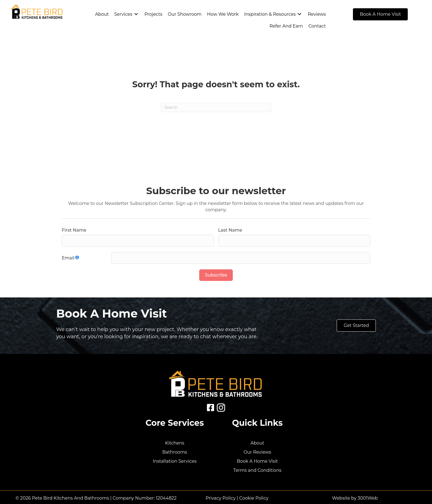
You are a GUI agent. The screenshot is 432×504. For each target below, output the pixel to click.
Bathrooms (175, 452)
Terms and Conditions (257, 471)
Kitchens (175, 443)
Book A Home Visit (257, 461)
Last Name (230, 230)
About (257, 443)
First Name (74, 230)
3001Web (368, 498)
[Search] (216, 107)
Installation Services (175, 461)
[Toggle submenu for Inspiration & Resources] (299, 14)
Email (68, 258)
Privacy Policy (221, 498)
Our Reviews (257, 452)
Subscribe (216, 275)
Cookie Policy (254, 498)
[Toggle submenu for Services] (136, 14)
